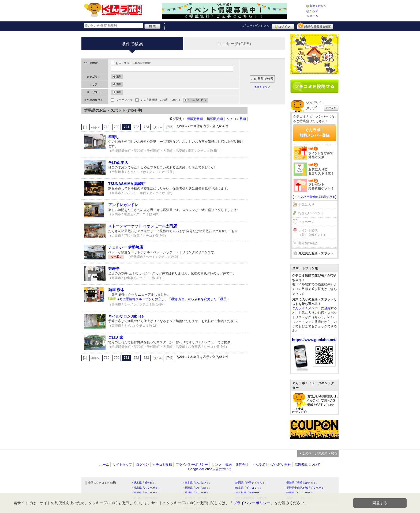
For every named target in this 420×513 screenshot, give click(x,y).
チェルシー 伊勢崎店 (126, 247)
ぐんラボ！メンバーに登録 (311, 308)
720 (117, 127)
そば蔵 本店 (118, 163)
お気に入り (306, 205)
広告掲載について (307, 465)
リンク (217, 465)
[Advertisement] (269, 187)
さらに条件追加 (197, 100)
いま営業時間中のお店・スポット (161, 100)
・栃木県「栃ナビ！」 (144, 483)
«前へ (95, 127)
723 (146, 127)
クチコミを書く (314, 86)
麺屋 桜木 (116, 290)
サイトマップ (122, 465)
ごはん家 (116, 337)
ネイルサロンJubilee (126, 316)
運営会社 (242, 465)
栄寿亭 (114, 269)
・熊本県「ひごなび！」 (197, 483)
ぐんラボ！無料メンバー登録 (314, 133)
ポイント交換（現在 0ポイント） (313, 233)
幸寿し (114, 137)
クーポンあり (124, 100)
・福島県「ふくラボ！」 (146, 488)
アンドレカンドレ (123, 205)
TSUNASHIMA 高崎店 (127, 184)
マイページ (306, 222)
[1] (85, 127)
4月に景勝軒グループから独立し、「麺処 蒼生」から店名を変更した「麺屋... (173, 299)
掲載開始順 (215, 119)
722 (136, 127)
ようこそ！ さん (255, 26)
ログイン (283, 26)
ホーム (314, 16)
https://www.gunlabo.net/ (314, 340)
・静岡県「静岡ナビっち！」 (250, 483)
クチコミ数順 (236, 119)
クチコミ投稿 (162, 465)
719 (107, 127)
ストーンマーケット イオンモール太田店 (142, 226)
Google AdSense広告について (210, 469)
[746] (170, 127)
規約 (228, 465)
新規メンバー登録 (315, 26)
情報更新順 (195, 119)
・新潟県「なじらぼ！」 (197, 488)
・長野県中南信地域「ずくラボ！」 (305, 488)
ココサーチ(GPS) (234, 44)
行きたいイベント (311, 213)
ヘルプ (314, 11)
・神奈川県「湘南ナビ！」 (249, 493)
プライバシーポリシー (192, 465)
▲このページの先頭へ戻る (318, 453)
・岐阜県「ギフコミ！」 (247, 488)
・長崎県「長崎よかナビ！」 (301, 483)
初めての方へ (318, 6)
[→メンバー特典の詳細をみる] (315, 197)
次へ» (158, 127)
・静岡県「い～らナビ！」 (300, 493)
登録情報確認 (308, 243)
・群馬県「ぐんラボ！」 (146, 493)
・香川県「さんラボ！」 (197, 493)
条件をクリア (262, 87)
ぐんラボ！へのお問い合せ (272, 465)
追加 (119, 77)
